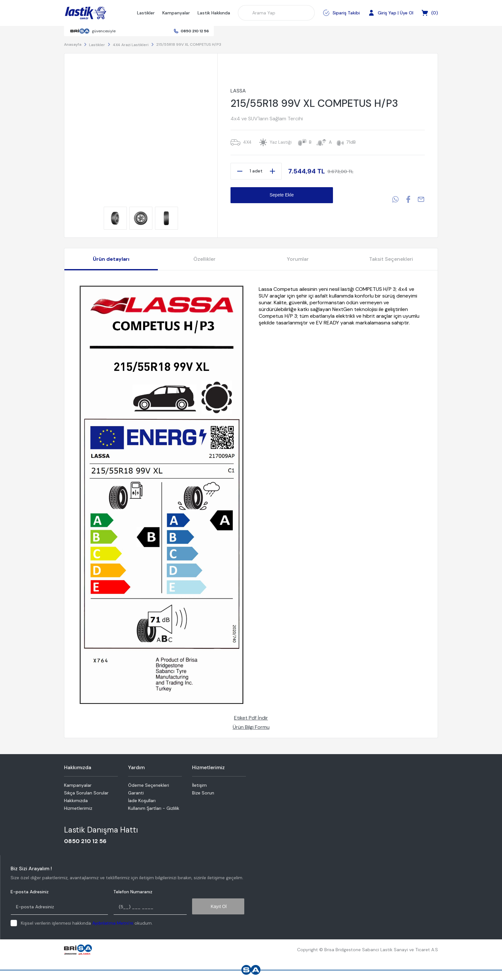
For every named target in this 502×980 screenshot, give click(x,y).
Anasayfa (73, 44)
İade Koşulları (142, 801)
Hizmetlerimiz (78, 808)
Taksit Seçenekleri (391, 259)
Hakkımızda (76, 801)
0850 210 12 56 (195, 31)
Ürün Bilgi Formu (251, 727)
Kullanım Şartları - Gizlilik (154, 808)
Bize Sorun (203, 793)
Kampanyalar (176, 13)
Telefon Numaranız (133, 892)
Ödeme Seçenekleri (149, 785)
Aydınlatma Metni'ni (113, 923)
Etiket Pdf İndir (251, 718)
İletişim (199, 785)
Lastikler (146, 13)
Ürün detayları (111, 259)
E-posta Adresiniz (30, 892)
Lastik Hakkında (214, 13)
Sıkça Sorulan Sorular (86, 793)
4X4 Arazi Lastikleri (131, 45)
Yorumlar (298, 259)
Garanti (136, 793)
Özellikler (204, 259)
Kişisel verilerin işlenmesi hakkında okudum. (87, 923)
